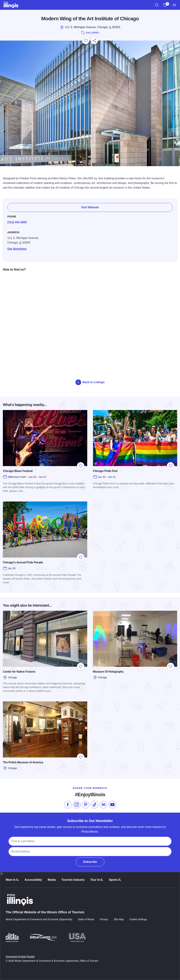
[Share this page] (94, 41)
